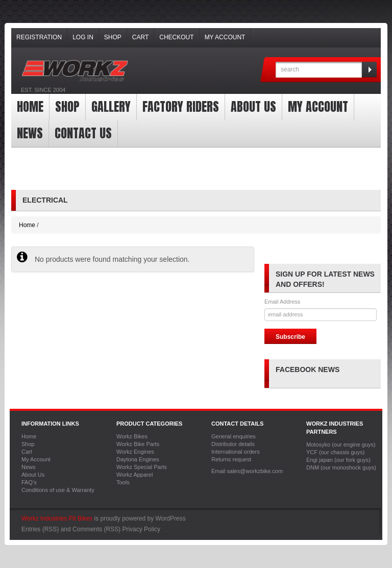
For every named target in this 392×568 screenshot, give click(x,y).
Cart (140, 37)
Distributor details (233, 444)
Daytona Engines (138, 459)
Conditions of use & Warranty (58, 490)
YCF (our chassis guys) (335, 452)
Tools (123, 482)
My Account (225, 37)
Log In (83, 37)
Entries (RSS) (40, 529)
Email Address (282, 302)
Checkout (176, 37)
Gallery (111, 107)
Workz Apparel (134, 475)
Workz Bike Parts (138, 444)
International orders (236, 452)
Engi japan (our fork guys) (338, 460)
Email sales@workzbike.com (247, 471)
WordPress (171, 518)
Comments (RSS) (96, 529)
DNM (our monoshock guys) (341, 467)
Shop (113, 37)
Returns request (231, 459)
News (30, 133)
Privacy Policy (141, 529)
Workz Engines (135, 452)
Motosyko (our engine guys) (341, 444)
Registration (39, 37)
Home (30, 107)
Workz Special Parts (142, 467)
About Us (253, 107)
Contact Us (83, 133)
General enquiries (234, 436)
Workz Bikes (132, 436)
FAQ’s (29, 482)
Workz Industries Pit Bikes (57, 518)
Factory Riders (181, 107)
